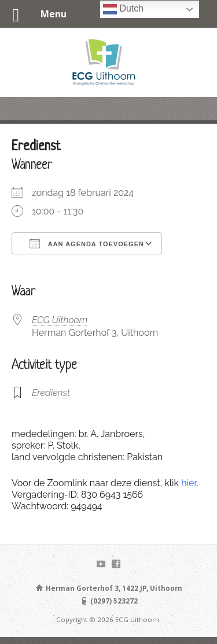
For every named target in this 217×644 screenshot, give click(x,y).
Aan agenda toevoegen (87, 243)
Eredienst (51, 393)
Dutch (123, 9)
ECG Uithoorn (60, 320)
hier (189, 483)
